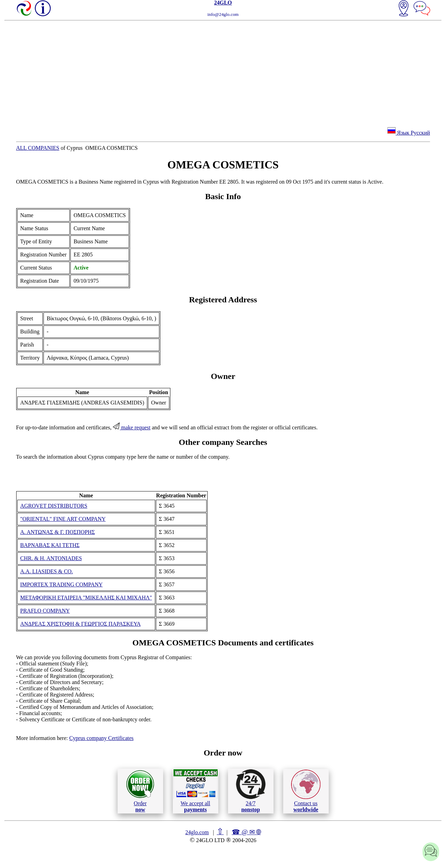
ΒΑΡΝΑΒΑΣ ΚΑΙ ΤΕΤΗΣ (50, 545)
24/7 (251, 791)
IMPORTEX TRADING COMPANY (62, 584)
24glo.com (197, 832)
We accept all (196, 791)
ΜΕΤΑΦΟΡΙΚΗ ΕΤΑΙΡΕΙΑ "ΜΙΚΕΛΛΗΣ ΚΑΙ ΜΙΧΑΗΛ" (86, 598)
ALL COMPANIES (38, 148)
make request (132, 427)
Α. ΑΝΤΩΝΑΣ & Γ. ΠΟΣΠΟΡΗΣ (58, 532)
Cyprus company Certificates (102, 738)
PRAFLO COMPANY (45, 611)
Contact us (306, 791)
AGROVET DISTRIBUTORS (54, 506)
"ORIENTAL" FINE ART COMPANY (63, 519)
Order (140, 791)
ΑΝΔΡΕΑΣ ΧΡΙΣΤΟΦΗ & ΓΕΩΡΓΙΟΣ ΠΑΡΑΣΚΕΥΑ (81, 624)
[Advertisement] (223, 72)
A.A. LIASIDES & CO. (47, 571)
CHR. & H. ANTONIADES (51, 558)
